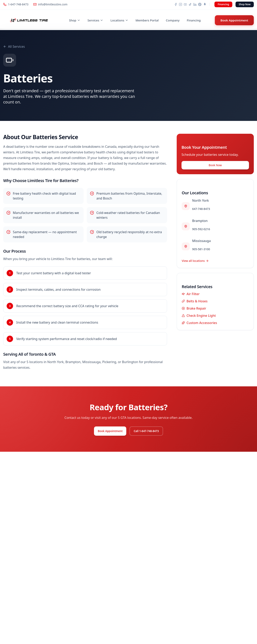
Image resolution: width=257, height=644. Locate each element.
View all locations (195, 262)
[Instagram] (181, 4)
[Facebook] (176, 4)
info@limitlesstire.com (50, 4)
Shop (75, 20)
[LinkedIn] (195, 4)
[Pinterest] (200, 4)
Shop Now (245, 4)
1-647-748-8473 (16, 4)
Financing (223, 4)
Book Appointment (234, 20)
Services (95, 20)
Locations (119, 20)
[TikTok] (190, 4)
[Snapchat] (205, 4)
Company (173, 20)
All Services (14, 47)
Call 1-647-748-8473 (150, 432)
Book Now (215, 166)
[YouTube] (185, 4)
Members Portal (147, 20)
